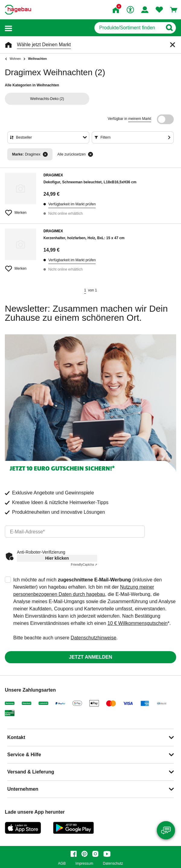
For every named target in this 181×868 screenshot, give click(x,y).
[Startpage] (18, 10)
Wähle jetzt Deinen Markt (44, 45)
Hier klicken (57, 558)
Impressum (84, 864)
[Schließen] (173, 45)
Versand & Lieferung (31, 772)
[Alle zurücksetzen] (91, 154)
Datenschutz (113, 864)
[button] (8, 28)
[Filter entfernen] (45, 154)
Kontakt (16, 737)
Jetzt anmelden (90, 657)
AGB (62, 864)
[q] (128, 28)
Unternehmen (23, 789)
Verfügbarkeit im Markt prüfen (72, 204)
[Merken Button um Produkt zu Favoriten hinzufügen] (21, 210)
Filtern (105, 137)
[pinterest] (84, 854)
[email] (75, 532)
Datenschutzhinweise (93, 638)
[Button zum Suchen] (169, 28)
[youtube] (107, 854)
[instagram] (95, 854)
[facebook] (74, 854)
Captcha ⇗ (84, 565)
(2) (47, 99)
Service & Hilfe (24, 755)
